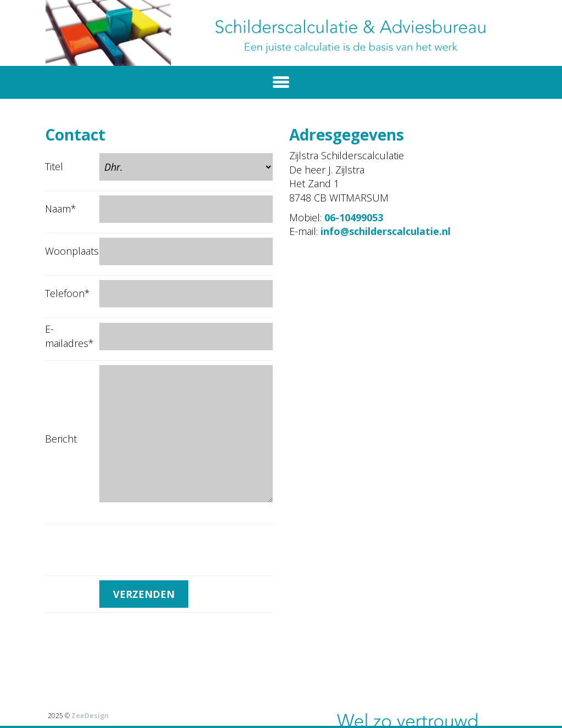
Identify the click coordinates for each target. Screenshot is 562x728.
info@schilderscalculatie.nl (386, 231)
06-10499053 (354, 217)
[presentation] (183, 550)
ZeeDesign (90, 716)
